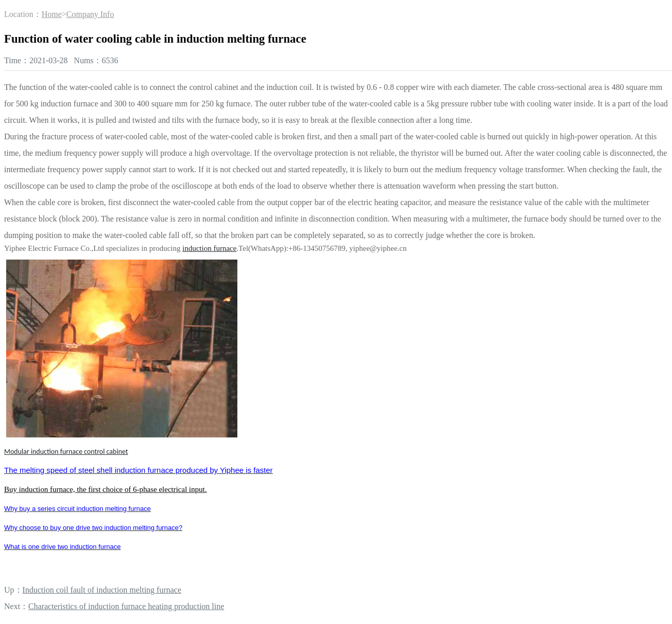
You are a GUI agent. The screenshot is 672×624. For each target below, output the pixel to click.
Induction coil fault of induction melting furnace (102, 590)
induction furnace (209, 248)
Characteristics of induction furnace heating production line (126, 606)
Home (52, 14)
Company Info (90, 14)
